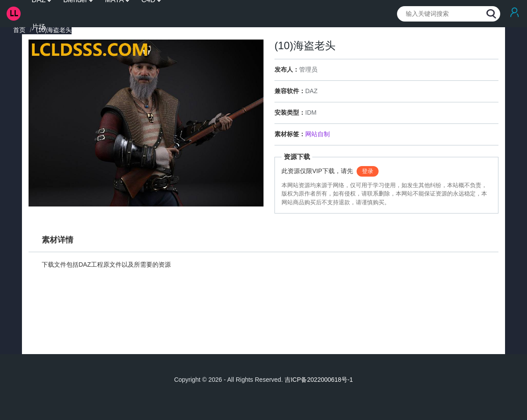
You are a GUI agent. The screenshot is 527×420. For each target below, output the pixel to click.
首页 (19, 30)
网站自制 (318, 134)
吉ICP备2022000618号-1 (319, 380)
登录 (368, 171)
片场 (39, 27)
